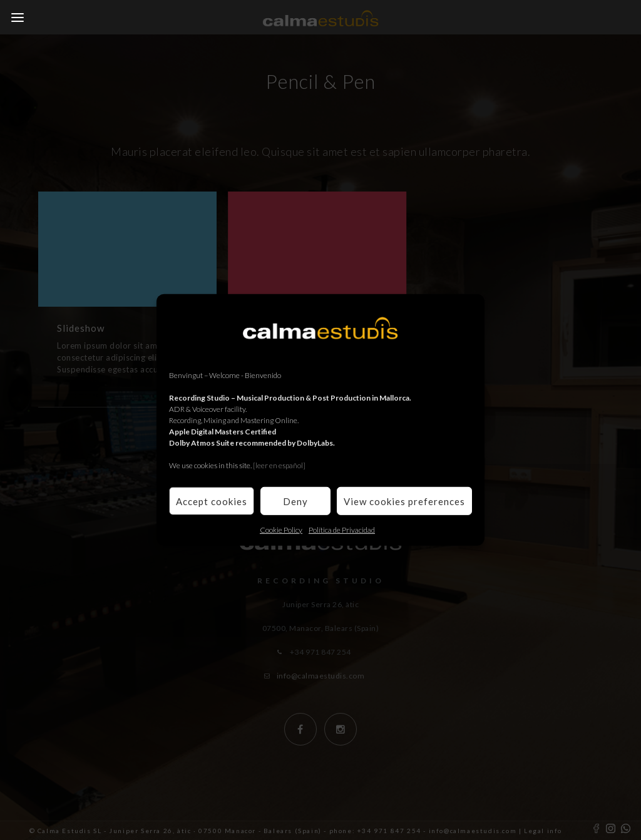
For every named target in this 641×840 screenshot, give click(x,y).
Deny (295, 501)
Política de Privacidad (342, 530)
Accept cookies (212, 501)
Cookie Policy (281, 530)
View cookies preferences (404, 501)
